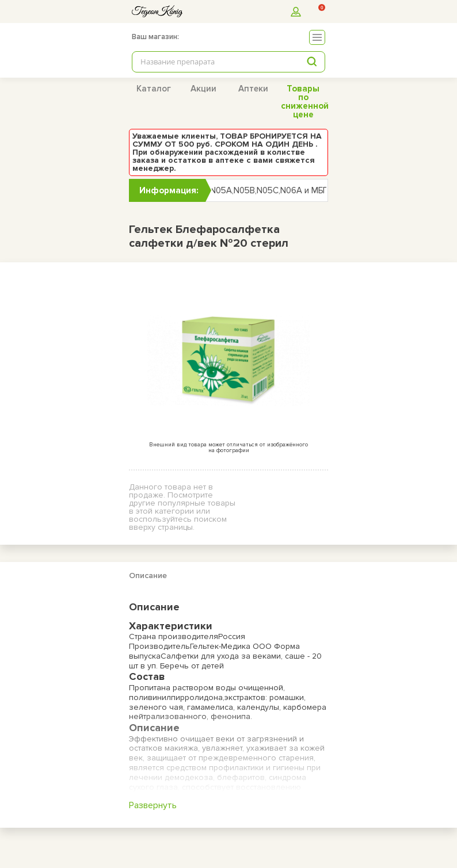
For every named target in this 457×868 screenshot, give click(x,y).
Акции (203, 89)
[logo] (157, 11)
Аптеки (253, 89)
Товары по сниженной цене (305, 102)
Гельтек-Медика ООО (232, 646)
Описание (148, 576)
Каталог (154, 89)
